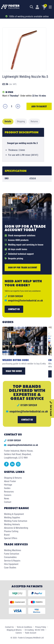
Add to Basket (39, 106)
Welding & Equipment (14, 514)
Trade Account (30, 633)
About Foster (10, 481)
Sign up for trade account (23, 267)
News (7, 499)
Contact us (14, 309)
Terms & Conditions (24, 627)
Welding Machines (13, 550)
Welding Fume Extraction (16, 521)
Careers (8, 495)
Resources (9, 492)
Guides (7, 488)
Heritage (8, 485)
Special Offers (11, 538)
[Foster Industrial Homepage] (10, 7)
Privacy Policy (41, 627)
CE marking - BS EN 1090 (34, 630)
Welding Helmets (12, 524)
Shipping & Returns (13, 478)
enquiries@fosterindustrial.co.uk (25, 300)
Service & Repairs (12, 561)
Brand (7, 535)
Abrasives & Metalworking (16, 528)
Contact (8, 502)
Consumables (10, 557)
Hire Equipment (11, 564)
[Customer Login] (37, 7)
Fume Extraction (12, 554)
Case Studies (10, 568)
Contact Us (9, 627)
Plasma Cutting (11, 531)
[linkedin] (13, 466)
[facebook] (7, 466)
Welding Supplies (12, 518)
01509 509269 (12, 440)
